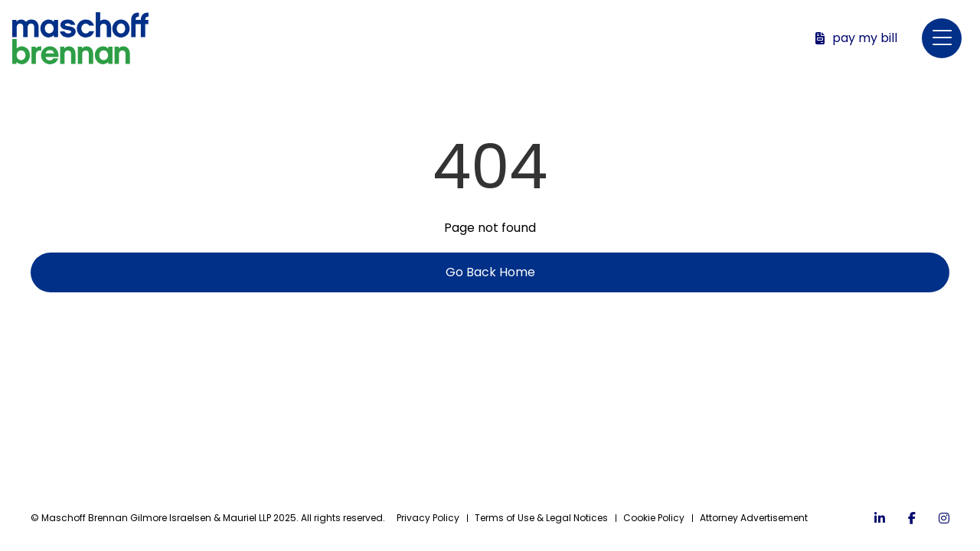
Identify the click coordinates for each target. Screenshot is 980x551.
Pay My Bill (856, 38)
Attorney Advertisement (754, 518)
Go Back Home (490, 272)
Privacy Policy (428, 518)
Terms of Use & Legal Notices (541, 518)
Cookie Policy (654, 518)
